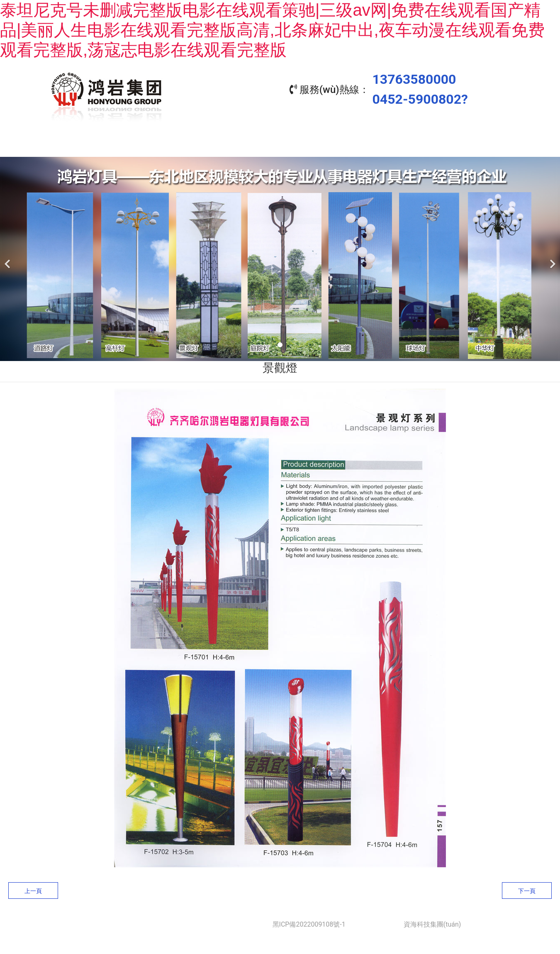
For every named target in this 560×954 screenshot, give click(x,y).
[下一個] (552, 257)
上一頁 (33, 889)
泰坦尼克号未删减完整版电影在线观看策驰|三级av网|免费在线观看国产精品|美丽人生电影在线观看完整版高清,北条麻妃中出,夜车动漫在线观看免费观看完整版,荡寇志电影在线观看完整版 (272, 30)
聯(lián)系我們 (467, 145)
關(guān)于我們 (168, 145)
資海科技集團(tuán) (432, 922)
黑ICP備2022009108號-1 (309, 922)
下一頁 (527, 889)
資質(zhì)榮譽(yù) (392, 145)
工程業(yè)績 (318, 145)
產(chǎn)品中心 (243, 145)
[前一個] (8, 257)
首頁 (93, 145)
